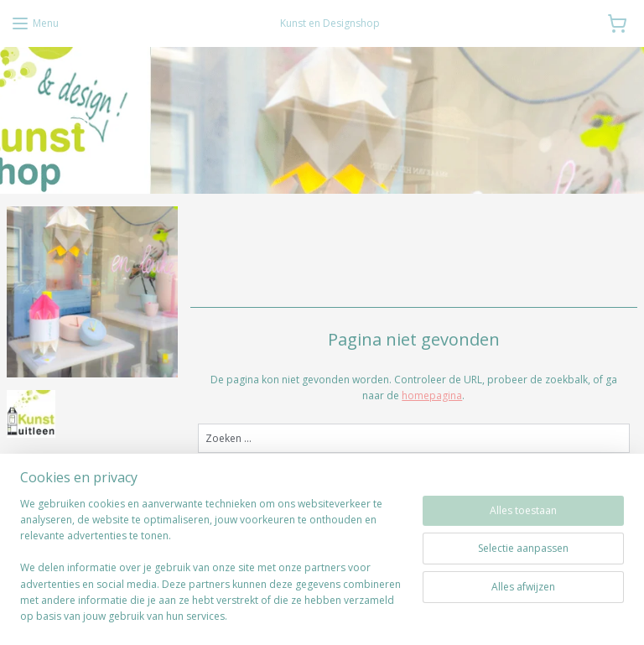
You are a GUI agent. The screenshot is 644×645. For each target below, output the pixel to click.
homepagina (433, 395)
